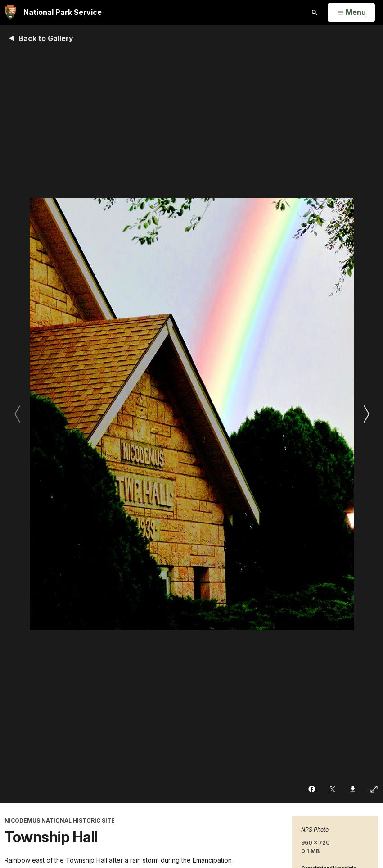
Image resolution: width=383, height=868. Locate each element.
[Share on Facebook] (313, 789)
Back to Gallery (46, 38)
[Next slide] (366, 414)
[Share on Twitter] (333, 789)
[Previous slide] (17, 414)
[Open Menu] (351, 13)
